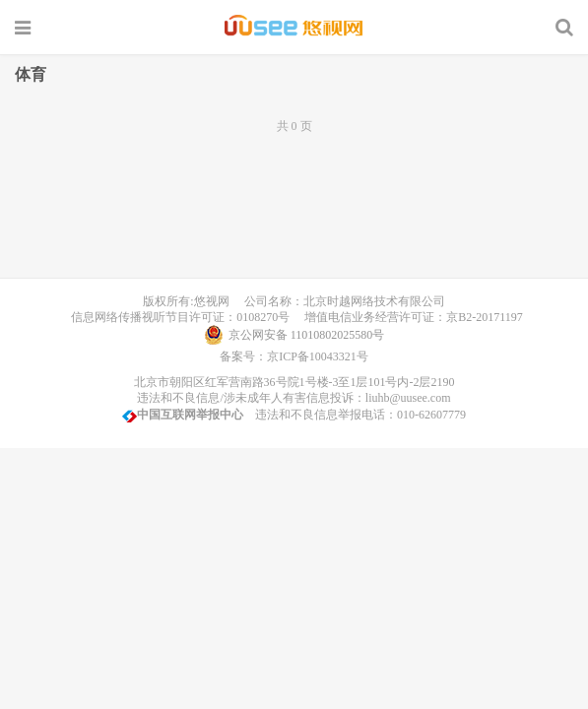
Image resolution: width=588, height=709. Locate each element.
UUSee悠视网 (294, 27)
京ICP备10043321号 (318, 356)
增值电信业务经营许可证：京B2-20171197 (408, 317)
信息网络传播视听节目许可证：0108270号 (177, 317)
